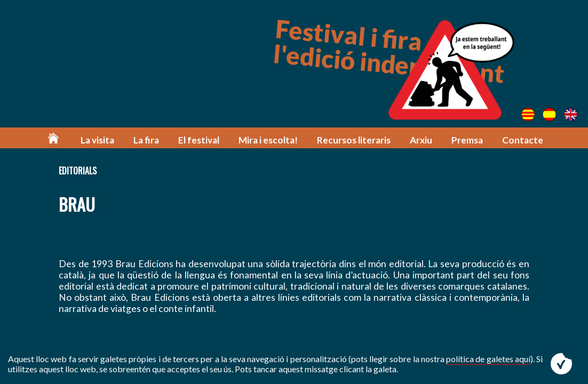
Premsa (467, 140)
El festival (199, 140)
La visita (97, 140)
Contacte (523, 140)
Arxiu (421, 140)
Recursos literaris (354, 140)
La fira (146, 140)
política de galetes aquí (488, 359)
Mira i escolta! (268, 140)
